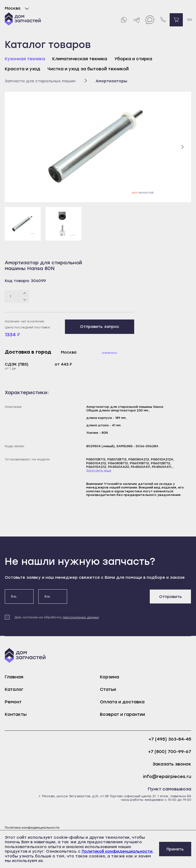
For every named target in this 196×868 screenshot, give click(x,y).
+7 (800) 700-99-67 (170, 752)
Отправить (170, 597)
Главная (14, 677)
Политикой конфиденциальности (117, 851)
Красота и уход (23, 69)
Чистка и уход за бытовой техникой (88, 69)
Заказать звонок (172, 764)
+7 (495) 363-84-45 (170, 739)
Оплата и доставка (122, 702)
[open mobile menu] (189, 20)
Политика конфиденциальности (32, 828)
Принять (175, 849)
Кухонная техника (25, 59)
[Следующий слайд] (182, 147)
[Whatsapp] (124, 20)
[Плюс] (25, 293)
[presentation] (108, 599)
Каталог (14, 689)
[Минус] (25, 299)
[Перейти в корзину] (176, 20)
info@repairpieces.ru (167, 777)
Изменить (110, 353)
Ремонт (13, 702)
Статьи (108, 689)
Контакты (16, 714)
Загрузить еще (99, 470)
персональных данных (81, 617)
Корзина (110, 677)
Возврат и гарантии (122, 714)
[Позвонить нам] (163, 20)
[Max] (150, 20)
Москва (18, 8)
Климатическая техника (80, 59)
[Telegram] (137, 20)
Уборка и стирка (133, 59)
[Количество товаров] (17, 296)
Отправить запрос (100, 327)
